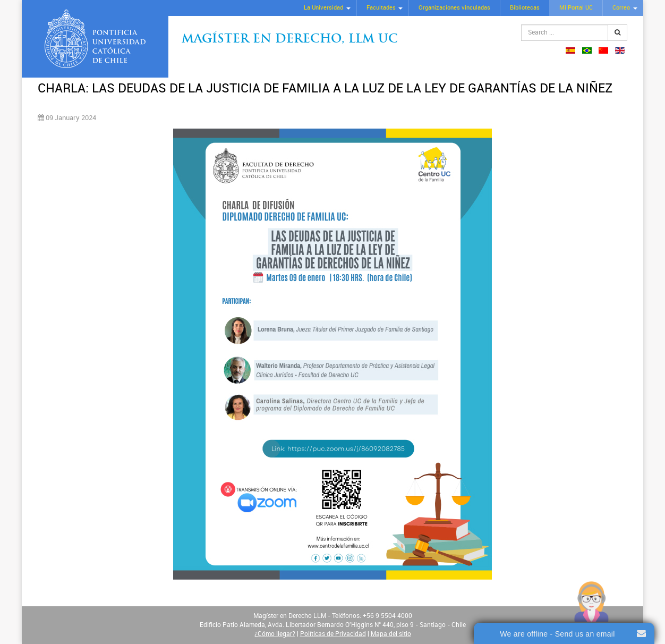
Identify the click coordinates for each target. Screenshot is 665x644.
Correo (621, 8)
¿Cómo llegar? (275, 634)
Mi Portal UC (576, 8)
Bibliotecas (525, 8)
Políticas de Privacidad (333, 634)
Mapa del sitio (391, 634)
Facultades (381, 8)
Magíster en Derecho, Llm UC (290, 40)
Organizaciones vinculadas (454, 8)
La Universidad (323, 8)
